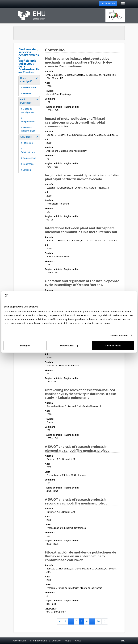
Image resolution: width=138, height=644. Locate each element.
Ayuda (78, 641)
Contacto (56, 641)
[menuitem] (29, 86)
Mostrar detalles (119, 335)
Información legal (39, 641)
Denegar (25, 346)
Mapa (68, 641)
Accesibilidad (19, 641)
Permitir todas (113, 346)
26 (99, 622)
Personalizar (69, 346)
